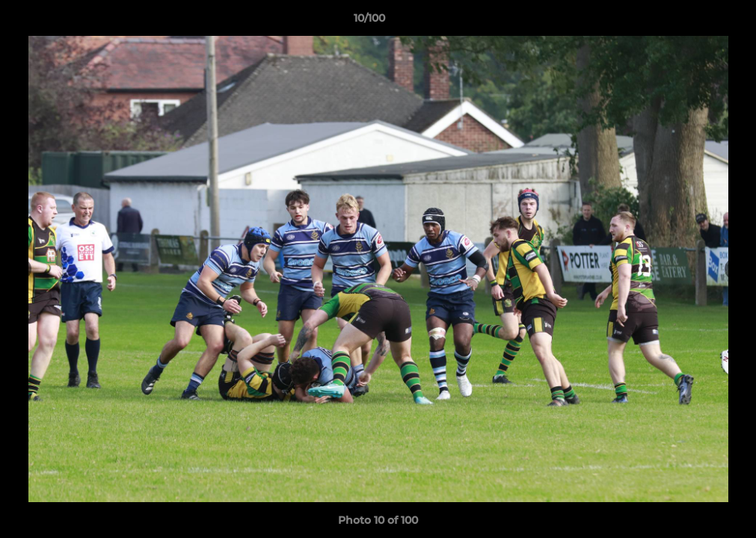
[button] (693, 22)
